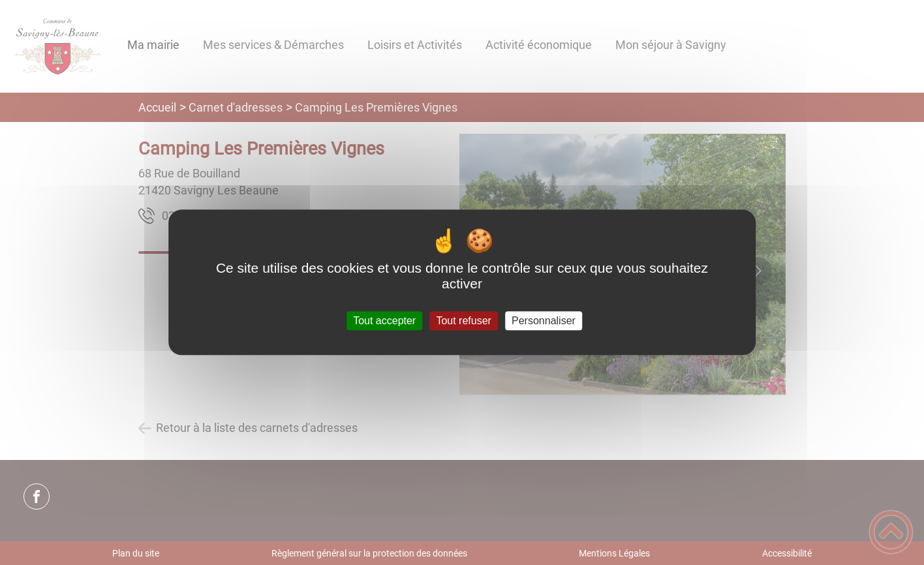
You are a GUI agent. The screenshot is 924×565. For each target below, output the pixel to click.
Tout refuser (463, 321)
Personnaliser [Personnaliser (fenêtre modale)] (544, 321)
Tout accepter (384, 321)
